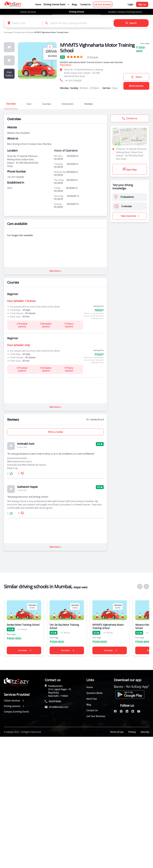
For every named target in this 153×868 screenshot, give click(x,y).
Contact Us (85, 4)
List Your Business (103, 4)
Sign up (142, 4)
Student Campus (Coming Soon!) (125, 12)
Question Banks (94, 693)
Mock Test (92, 699)
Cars (29, 104)
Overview (11, 104)
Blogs (74, 4)
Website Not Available (18, 133)
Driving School (76, 12)
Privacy (132, 732)
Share (136, 77)
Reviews (93, 57)
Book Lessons (136, 86)
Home (38, 4)
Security (145, 732)
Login (130, 4)
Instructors (68, 104)
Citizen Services (28, 12)
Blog (89, 705)
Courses (47, 104)
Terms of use (117, 732)
